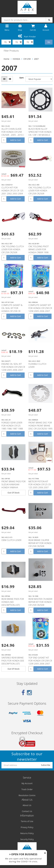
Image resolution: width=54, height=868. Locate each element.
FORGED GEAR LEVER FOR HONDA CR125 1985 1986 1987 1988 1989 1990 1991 (12, 427)
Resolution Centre (27, 795)
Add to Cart (16, 140)
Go (49, 42)
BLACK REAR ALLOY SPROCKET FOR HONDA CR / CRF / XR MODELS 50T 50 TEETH (40, 133)
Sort (22, 78)
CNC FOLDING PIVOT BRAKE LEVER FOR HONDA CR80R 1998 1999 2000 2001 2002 (39, 251)
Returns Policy (27, 833)
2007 (36, 59)
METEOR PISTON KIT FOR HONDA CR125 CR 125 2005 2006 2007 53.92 (40, 486)
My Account (27, 783)
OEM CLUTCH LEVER (11, 540)
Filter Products (11, 51)
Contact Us (27, 811)
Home (6, 59)
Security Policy (27, 839)
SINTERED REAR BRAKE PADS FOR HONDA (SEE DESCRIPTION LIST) (13, 661)
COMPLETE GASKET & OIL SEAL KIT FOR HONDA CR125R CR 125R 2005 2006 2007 (12, 310)
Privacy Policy (27, 827)
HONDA (16, 59)
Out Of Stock (14, 493)
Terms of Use (27, 821)
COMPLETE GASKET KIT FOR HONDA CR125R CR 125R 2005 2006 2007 (40, 308)
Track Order (27, 789)
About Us (27, 805)
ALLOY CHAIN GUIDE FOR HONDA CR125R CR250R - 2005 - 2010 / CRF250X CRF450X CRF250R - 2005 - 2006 (13, 135)
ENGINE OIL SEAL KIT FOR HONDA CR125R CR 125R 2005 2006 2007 (13, 367)
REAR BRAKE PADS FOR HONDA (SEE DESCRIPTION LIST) (13, 602)
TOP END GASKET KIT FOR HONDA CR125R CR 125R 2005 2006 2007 (40, 661)
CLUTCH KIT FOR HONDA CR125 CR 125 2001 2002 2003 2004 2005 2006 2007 (12, 192)
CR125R (27, 59)
